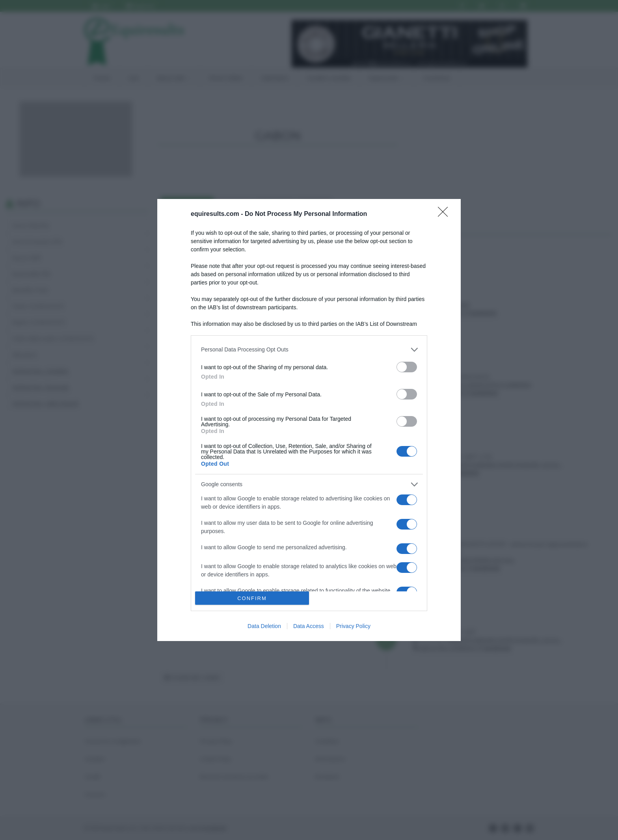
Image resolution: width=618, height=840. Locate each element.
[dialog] (309, 420)
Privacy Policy (353, 626)
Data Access (309, 626)
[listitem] (309, 350)
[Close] (445, 214)
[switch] (407, 367)
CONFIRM (252, 598)
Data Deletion (264, 626)
